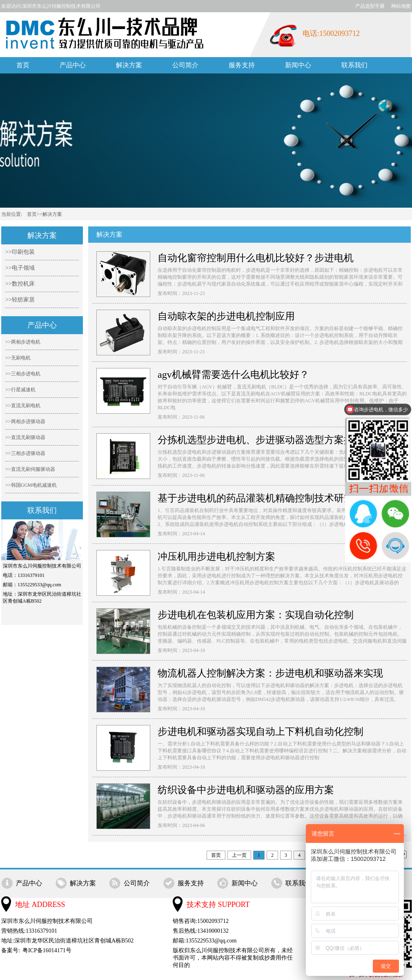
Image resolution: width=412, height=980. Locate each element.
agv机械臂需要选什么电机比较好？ (233, 375)
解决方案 (129, 65)
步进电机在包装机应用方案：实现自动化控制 (256, 615)
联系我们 (354, 65)
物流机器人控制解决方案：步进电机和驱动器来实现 (270, 673)
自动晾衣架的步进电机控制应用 (226, 316)
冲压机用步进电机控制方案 (216, 557)
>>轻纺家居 (20, 300)
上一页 (239, 855)
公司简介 (185, 65)
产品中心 (73, 65)
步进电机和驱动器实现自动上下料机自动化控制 (261, 732)
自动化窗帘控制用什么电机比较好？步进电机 (256, 258)
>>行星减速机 (20, 390)
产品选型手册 (370, 6)
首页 (23, 65)
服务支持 (242, 65)
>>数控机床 (20, 284)
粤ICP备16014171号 (47, 950)
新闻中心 (298, 65)
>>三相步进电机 (23, 374)
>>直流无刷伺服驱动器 (30, 469)
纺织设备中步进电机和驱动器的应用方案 (246, 790)
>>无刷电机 (18, 358)
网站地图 (401, 6)
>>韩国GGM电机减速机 (31, 485)
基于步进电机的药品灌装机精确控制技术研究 (256, 498)
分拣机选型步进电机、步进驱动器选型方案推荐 (261, 440)
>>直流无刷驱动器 (25, 437)
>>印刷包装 (20, 252)
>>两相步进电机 (23, 342)
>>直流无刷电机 (23, 406)
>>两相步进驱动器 (25, 421)
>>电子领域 (20, 268)
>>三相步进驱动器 (25, 453)
